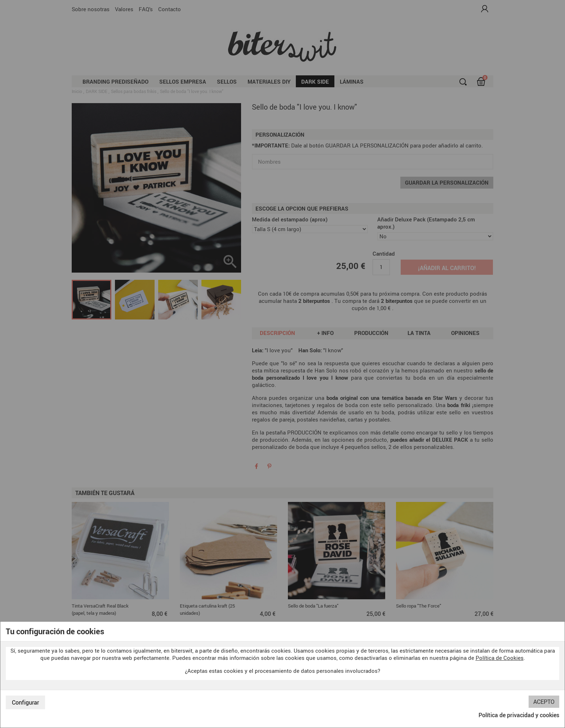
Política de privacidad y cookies (519, 715)
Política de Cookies (500, 658)
